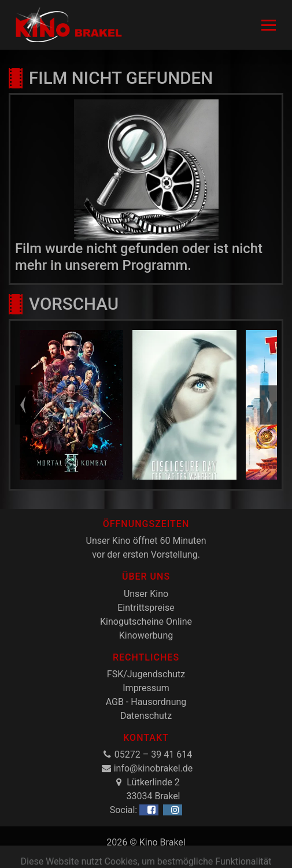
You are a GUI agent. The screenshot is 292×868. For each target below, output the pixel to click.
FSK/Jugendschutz (146, 674)
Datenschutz (146, 716)
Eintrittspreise (146, 608)
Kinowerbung (146, 635)
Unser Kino (146, 594)
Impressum (146, 688)
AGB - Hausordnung (146, 702)
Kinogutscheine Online (146, 622)
